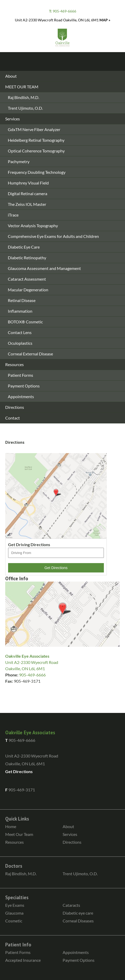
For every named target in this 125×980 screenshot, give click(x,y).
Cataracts (71, 905)
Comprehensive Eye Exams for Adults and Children (53, 236)
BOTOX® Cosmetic (25, 322)
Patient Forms (20, 375)
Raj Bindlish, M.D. (23, 97)
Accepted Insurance (23, 960)
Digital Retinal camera (28, 193)
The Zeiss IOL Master (27, 204)
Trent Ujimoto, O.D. (25, 108)
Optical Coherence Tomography (36, 151)
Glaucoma (14, 913)
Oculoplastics (20, 343)
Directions (15, 407)
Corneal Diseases (78, 921)
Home (11, 826)
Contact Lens (20, 332)
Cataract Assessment (27, 279)
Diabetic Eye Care (24, 247)
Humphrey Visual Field (28, 183)
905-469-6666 (63, 11)
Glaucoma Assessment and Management (44, 268)
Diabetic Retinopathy (27, 258)
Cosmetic (14, 921)
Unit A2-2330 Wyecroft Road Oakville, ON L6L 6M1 (63, 20)
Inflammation (20, 311)
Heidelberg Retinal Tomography (36, 140)
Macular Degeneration (28, 290)
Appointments (21, 396)
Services (13, 119)
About (11, 76)
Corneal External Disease (30, 354)
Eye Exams (15, 905)
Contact (13, 418)
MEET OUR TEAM (22, 87)
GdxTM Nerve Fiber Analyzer (34, 129)
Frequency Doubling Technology (37, 172)
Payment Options (24, 386)
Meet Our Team (19, 834)
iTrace (13, 215)
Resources (14, 364)
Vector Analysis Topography (33, 226)
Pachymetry (19, 161)
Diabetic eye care (78, 913)
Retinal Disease (22, 300)
